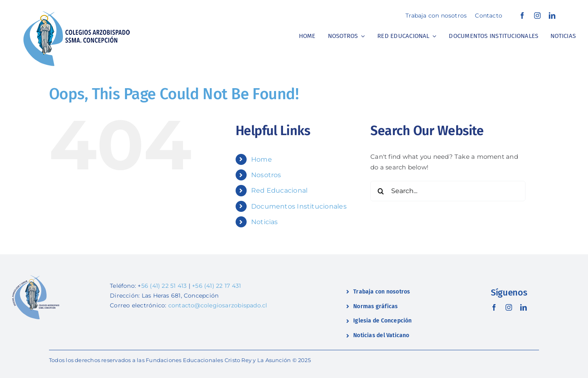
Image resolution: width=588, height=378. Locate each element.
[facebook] (522, 16)
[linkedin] (552, 16)
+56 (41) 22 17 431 (216, 286)
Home (262, 159)
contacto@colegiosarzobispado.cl (218, 305)
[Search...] (448, 191)
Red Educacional (279, 190)
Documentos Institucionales (299, 206)
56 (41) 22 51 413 (164, 286)
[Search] (381, 191)
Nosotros (266, 175)
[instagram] (537, 16)
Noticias (265, 222)
